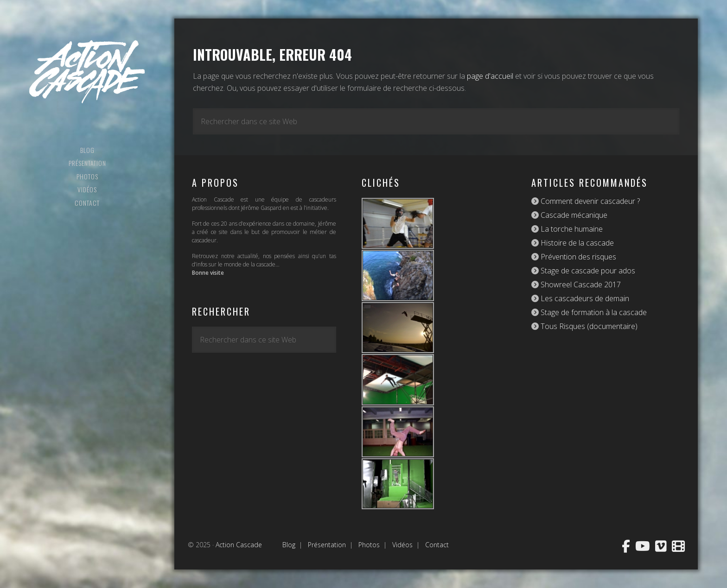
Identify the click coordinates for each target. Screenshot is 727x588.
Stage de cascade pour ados (587, 271)
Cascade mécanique (573, 215)
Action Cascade (87, 72)
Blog (289, 545)
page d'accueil (490, 76)
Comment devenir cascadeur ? (589, 201)
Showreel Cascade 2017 (580, 285)
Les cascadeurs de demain (584, 298)
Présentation (327, 545)
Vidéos (402, 545)
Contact (437, 545)
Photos (369, 545)
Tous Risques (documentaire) (588, 326)
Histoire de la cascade (576, 243)
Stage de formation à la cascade (593, 312)
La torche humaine (571, 229)
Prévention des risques (577, 257)
